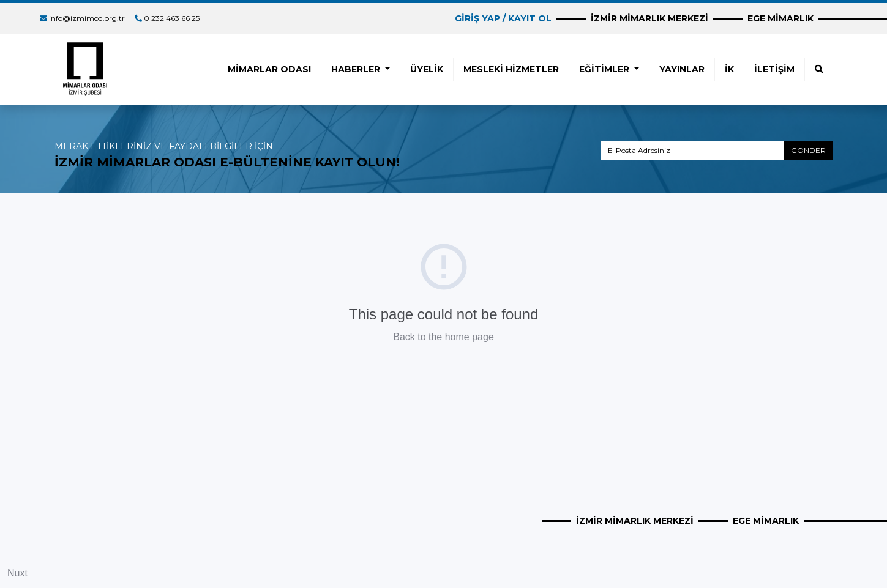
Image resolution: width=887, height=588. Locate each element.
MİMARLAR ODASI (269, 69)
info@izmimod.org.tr (87, 18)
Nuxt (17, 573)
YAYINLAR (682, 69)
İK (729, 69)
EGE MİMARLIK (780, 18)
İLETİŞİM (774, 69)
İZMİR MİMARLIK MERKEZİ (649, 18)
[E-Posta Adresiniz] (692, 151)
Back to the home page (443, 337)
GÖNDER (808, 150)
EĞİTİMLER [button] (605, 69)
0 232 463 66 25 (172, 18)
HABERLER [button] (357, 69)
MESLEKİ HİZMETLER (511, 69)
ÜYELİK (427, 69)
